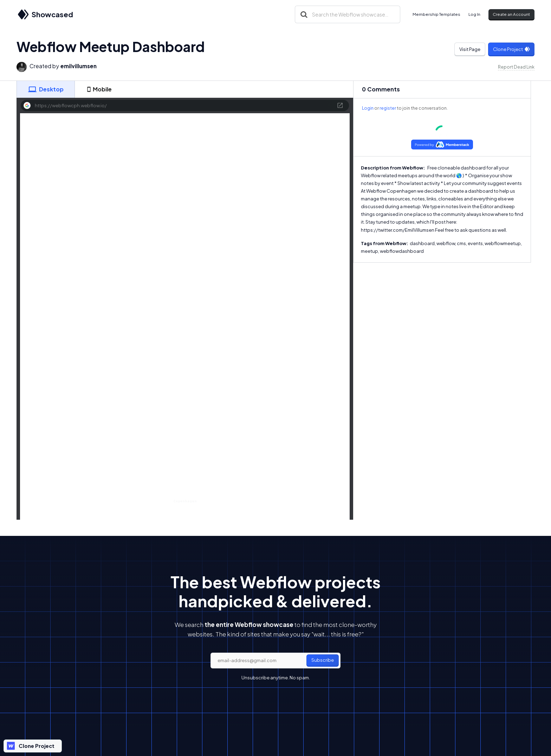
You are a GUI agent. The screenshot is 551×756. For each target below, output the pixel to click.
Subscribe (323, 660)
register (388, 108)
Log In (474, 14)
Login (368, 108)
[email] (275, 661)
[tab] (46, 89)
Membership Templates (436, 14)
